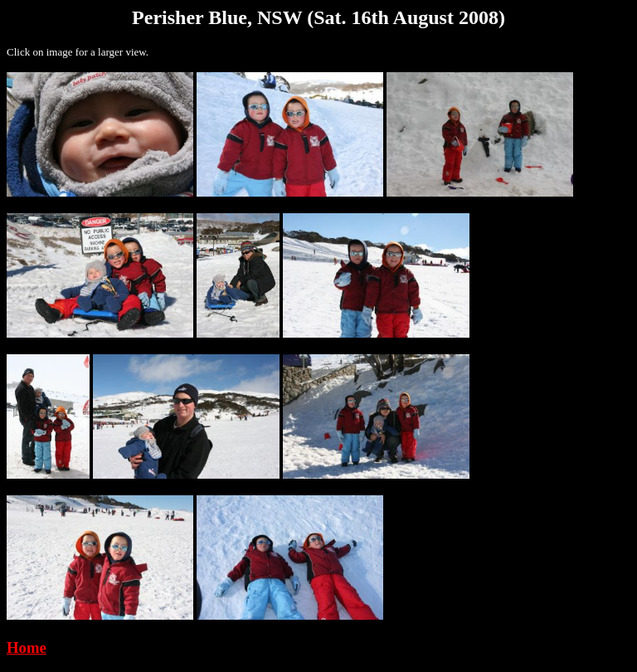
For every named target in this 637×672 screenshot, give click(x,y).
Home (27, 648)
